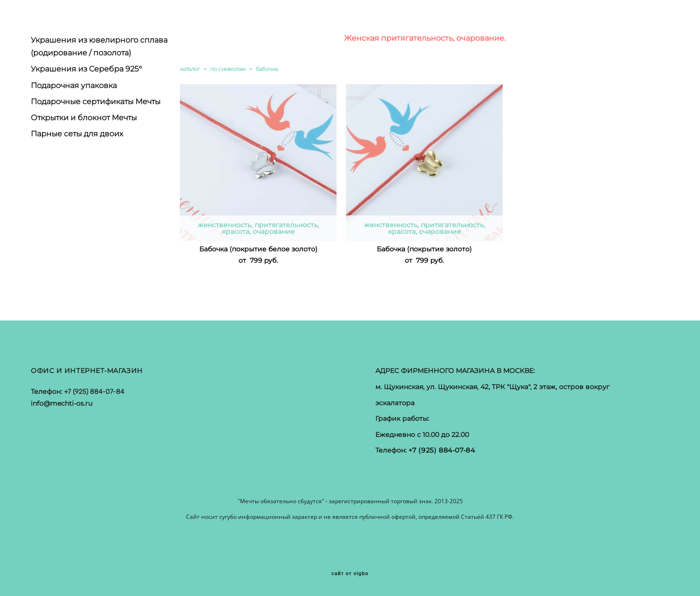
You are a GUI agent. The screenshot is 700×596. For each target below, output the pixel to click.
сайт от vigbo (350, 574)
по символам (228, 69)
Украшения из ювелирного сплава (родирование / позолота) (99, 46)
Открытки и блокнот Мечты (84, 118)
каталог (190, 69)
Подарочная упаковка (74, 85)
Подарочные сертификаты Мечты (96, 102)
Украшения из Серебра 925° (86, 69)
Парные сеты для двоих (77, 134)
